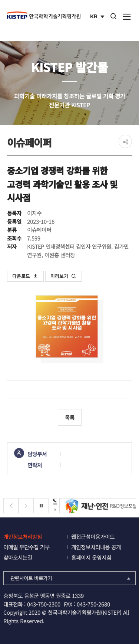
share (125, 141)
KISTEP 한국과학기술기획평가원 (44, 15)
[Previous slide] (11, 506)
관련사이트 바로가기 (71, 578)
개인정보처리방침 (23, 537)
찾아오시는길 (18, 557)
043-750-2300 (44, 604)
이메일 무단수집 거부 (27, 547)
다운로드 (25, 276)
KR (98, 17)
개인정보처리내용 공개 (96, 547)
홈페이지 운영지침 (91, 557)
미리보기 (63, 276)
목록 (70, 417)
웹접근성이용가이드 (93, 537)
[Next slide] (26, 506)
